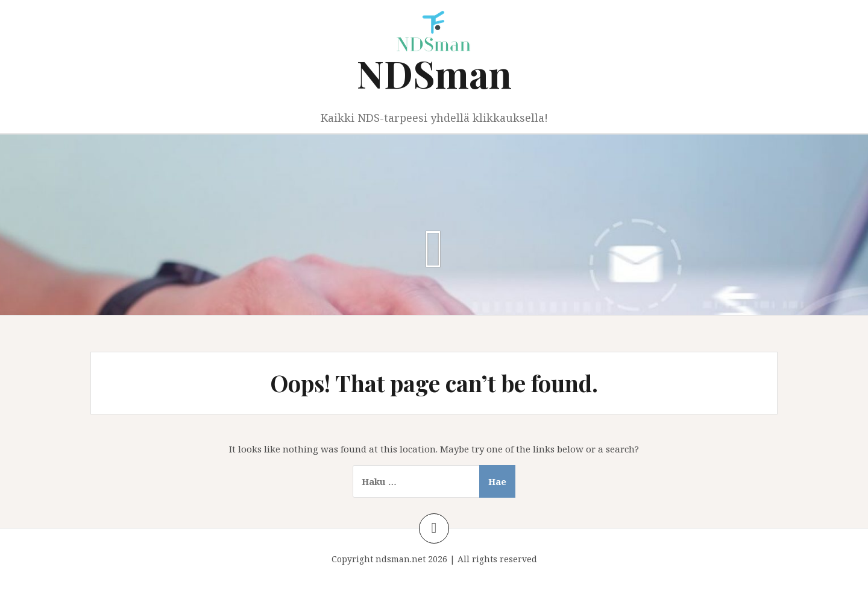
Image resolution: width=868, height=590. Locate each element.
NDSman (434, 73)
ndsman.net (401, 559)
